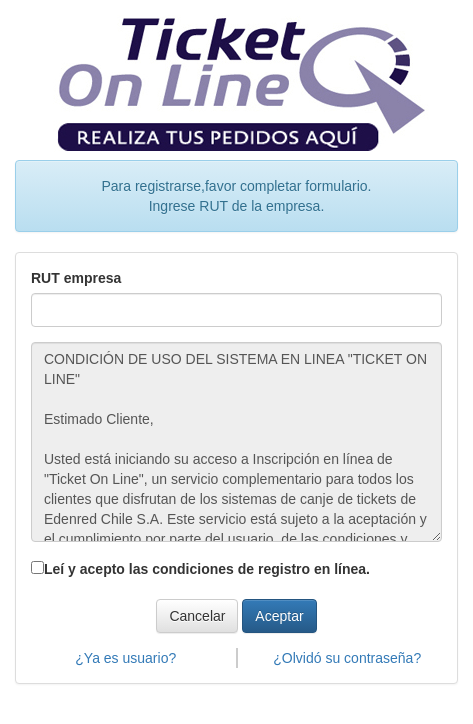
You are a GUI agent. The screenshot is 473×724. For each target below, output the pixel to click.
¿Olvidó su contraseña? (347, 658)
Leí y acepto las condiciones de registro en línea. (207, 569)
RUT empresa (76, 278)
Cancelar (197, 616)
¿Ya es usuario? (125, 658)
